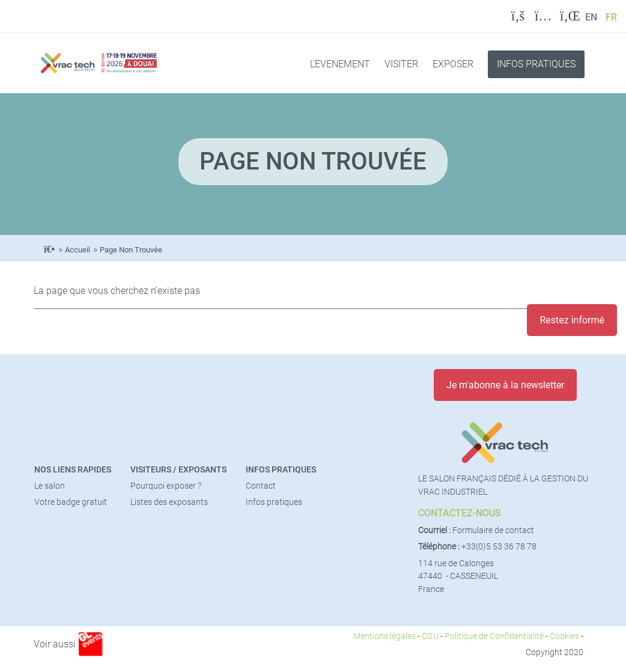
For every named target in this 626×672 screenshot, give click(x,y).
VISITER (401, 64)
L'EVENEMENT (340, 64)
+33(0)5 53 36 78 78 (499, 547)
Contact (261, 486)
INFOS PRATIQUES (536, 64)
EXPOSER (453, 64)
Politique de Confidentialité (494, 636)
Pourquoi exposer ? (166, 486)
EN (591, 17)
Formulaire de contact (493, 530)
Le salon (50, 486)
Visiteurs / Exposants (178, 470)
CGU (430, 636)
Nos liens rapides (73, 470)
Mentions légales (384, 636)
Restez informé (572, 320)
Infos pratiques (281, 470)
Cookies (564, 636)
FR (611, 17)
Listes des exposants (169, 502)
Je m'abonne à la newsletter (505, 385)
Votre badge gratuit (71, 502)
